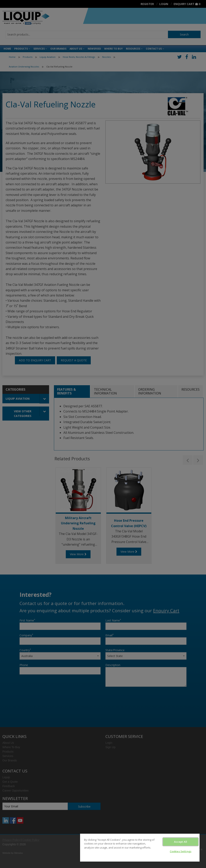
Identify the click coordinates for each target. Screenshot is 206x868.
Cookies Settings (181, 851)
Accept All (181, 842)
